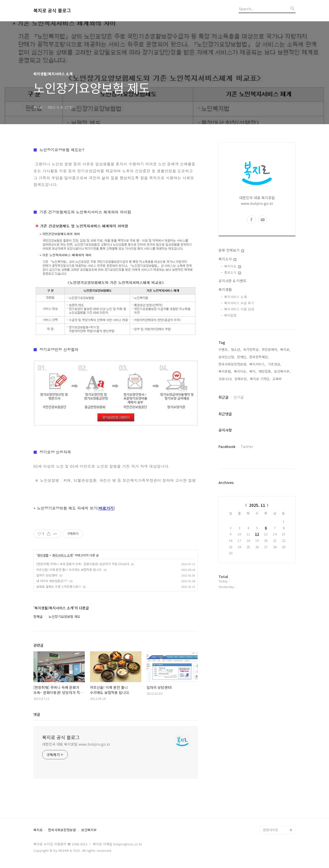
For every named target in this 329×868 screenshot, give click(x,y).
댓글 (37, 714)
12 (257, 534)
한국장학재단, (259, 357)
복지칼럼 (230, 315)
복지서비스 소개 (62, 555)
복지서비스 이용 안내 (239, 309)
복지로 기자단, (260, 379)
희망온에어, (270, 349)
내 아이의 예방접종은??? (52, 581)
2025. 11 (257, 505)
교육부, (278, 379)
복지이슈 (233, 266)
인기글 (239, 397)
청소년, (236, 349)
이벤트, (224, 349)
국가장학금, (251, 349)
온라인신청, (227, 357)
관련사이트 (271, 830)
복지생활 (43, 555)
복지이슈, (241, 371)
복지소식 (227, 259)
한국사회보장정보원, (233, 364)
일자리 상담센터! (47, 575)
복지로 (38, 830)
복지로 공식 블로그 (52, 11)
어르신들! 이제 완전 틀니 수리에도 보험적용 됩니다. (69, 569)
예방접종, (265, 371)
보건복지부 (89, 830)
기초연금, (275, 364)
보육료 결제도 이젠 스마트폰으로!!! (59, 586)
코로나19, (225, 379)
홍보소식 (233, 272)
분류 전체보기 (231, 250)
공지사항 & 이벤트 (232, 281)
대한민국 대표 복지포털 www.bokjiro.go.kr (76, 744)
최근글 (223, 397)
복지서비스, (258, 364)
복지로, (285, 349)
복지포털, (225, 371)
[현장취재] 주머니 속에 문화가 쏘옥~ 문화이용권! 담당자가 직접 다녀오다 (83, 564)
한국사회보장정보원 (62, 830)
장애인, (242, 357)
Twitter (247, 446)
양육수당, (241, 379)
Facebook (227, 446)
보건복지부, (282, 371)
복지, (253, 371)
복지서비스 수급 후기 (239, 303)
